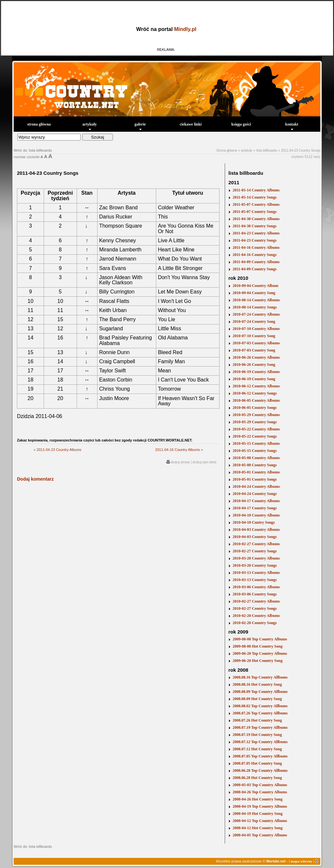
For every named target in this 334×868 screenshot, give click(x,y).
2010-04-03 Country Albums (256, 530)
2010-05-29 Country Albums (256, 415)
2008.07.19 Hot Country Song (257, 735)
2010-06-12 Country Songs (255, 393)
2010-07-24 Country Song (254, 322)
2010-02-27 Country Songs (255, 551)
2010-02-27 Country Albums (256, 544)
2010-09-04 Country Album (255, 286)
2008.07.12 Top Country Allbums (260, 742)
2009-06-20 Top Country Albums (260, 653)
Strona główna (227, 150)
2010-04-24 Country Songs (255, 494)
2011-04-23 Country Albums (59, 450)
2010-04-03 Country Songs (255, 537)
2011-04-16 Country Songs (255, 255)
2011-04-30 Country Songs (255, 226)
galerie (140, 126)
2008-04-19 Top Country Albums (260, 806)
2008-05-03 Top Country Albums (260, 785)
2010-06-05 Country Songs (255, 408)
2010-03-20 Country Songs (255, 565)
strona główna (39, 124)
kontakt (292, 126)
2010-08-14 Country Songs (255, 307)
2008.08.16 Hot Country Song (257, 684)
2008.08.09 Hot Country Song (257, 699)
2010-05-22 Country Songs (255, 436)
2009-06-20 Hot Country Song (258, 661)
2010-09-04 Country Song (254, 293)
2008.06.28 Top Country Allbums (260, 771)
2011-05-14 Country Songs (255, 197)
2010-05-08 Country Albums (256, 458)
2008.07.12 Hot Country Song (257, 749)
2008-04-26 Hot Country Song (258, 799)
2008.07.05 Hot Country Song (257, 763)
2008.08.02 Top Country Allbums (260, 706)
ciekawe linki (191, 124)
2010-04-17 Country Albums (256, 501)
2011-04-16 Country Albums (178, 450)
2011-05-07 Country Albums (256, 204)
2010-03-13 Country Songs (255, 580)
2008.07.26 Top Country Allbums (260, 713)
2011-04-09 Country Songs (255, 269)
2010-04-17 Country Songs (255, 508)
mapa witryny (301, 861)
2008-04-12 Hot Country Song (258, 828)
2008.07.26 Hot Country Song (257, 720)
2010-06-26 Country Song (254, 365)
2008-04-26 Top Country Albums (260, 792)
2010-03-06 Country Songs (255, 594)
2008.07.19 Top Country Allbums (260, 727)
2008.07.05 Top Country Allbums (260, 756)
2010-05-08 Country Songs (255, 465)
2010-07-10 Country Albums (256, 329)
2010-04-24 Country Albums (256, 486)
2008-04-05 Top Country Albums (260, 835)
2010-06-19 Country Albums (256, 372)
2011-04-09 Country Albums (256, 262)
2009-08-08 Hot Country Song (258, 646)
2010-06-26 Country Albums (256, 357)
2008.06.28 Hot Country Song (257, 778)
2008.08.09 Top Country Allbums (260, 692)
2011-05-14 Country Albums (256, 190)
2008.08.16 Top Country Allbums (260, 677)
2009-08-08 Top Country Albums (260, 639)
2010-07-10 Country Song (254, 336)
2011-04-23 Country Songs (301, 150)
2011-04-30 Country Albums (256, 219)
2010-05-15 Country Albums (256, 443)
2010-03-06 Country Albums (256, 587)
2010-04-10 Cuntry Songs (254, 522)
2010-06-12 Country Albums (256, 386)
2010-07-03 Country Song (254, 350)
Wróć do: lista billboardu (33, 150)
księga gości (241, 124)
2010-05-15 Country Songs (255, 451)
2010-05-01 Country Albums (256, 472)
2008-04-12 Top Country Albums (260, 821)
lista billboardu (267, 150)
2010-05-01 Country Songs (255, 479)
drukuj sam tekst (204, 462)
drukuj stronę (180, 462)
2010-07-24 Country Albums (256, 314)
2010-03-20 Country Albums (256, 558)
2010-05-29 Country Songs (255, 422)
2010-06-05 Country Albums (256, 400)
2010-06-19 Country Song (254, 379)
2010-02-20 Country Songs (255, 623)
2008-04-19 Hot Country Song (258, 814)
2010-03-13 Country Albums (256, 573)
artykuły (89, 126)
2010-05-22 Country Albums (256, 429)
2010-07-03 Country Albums (256, 343)
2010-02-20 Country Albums (256, 616)
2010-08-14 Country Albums (256, 300)
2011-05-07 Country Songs (255, 212)
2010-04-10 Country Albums (256, 515)
